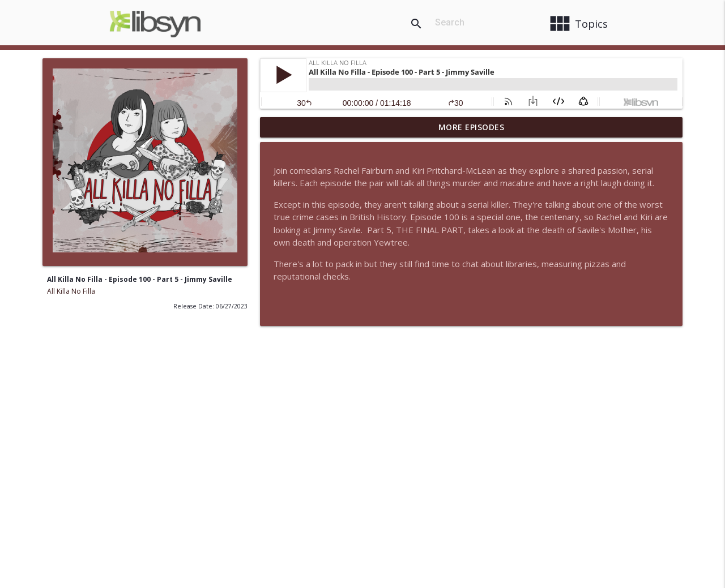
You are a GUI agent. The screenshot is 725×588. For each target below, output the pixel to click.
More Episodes (472, 127)
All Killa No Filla (71, 291)
